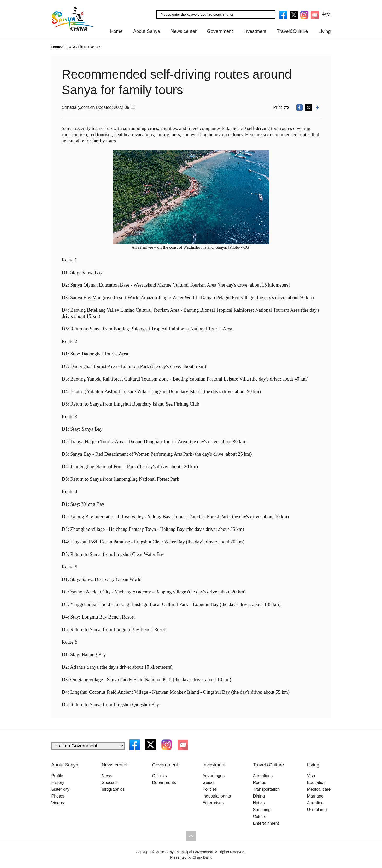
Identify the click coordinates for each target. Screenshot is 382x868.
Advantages (214, 776)
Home (116, 31)
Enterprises (213, 803)
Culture (260, 816)
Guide (208, 783)
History (58, 783)
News (107, 776)
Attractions (263, 776)
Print (278, 107)
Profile (57, 776)
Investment (255, 31)
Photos (58, 796)
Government (220, 31)
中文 (326, 14)
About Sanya (147, 31)
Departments (164, 783)
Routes (95, 47)
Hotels (259, 803)
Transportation (266, 789)
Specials (110, 783)
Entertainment (266, 823)
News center (184, 31)
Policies (210, 789)
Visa (311, 776)
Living (324, 31)
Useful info (317, 810)
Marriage (315, 796)
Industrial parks (217, 796)
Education (316, 783)
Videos (58, 803)
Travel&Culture (292, 31)
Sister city (60, 789)
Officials (160, 776)
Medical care (319, 789)
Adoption (315, 803)
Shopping (262, 810)
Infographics (113, 789)
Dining (259, 796)
